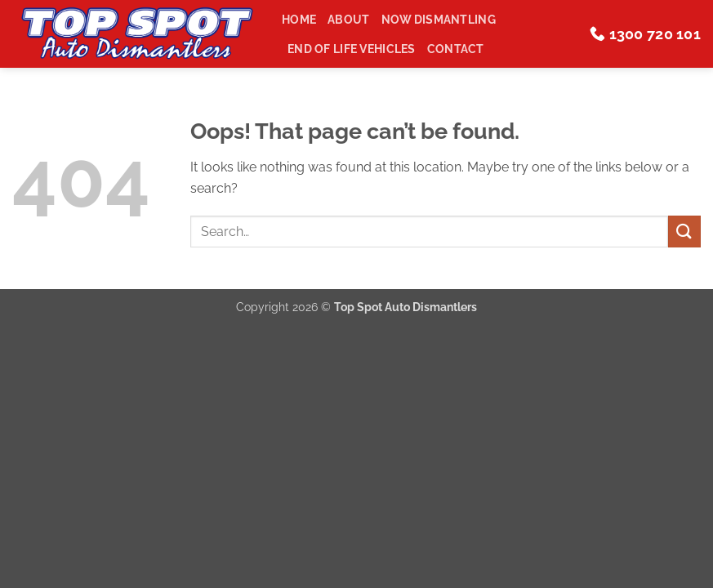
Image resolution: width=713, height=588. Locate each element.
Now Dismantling (439, 19)
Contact (456, 49)
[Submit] (684, 232)
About (348, 19)
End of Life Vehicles (352, 49)
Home (299, 19)
